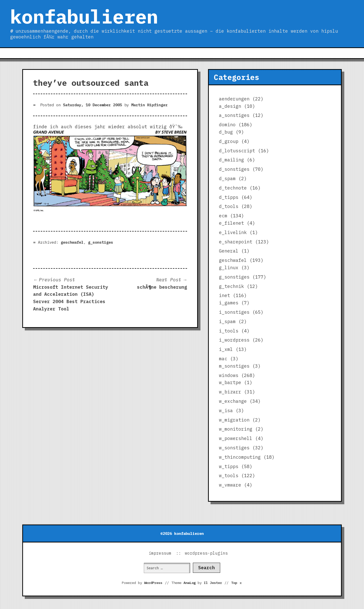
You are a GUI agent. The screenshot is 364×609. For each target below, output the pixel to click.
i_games (229, 303)
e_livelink (233, 232)
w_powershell (236, 438)
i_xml (226, 349)
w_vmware (230, 485)
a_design (230, 106)
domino (227, 125)
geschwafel (72, 242)
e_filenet (231, 223)
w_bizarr (230, 392)
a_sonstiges (234, 115)
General (229, 251)
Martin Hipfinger (149, 105)
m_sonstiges (234, 366)
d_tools (229, 206)
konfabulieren (84, 16)
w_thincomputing (240, 457)
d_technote (233, 188)
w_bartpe (230, 382)
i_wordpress (234, 340)
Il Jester (213, 583)
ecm (223, 216)
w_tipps (229, 466)
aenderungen (234, 99)
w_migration (234, 420)
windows (229, 375)
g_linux (229, 268)
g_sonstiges (100, 242)
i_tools (229, 331)
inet (224, 295)
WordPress (153, 583)
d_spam (227, 178)
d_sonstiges (234, 169)
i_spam (227, 321)
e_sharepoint (236, 242)
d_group (229, 141)
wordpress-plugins (206, 553)
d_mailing (231, 160)
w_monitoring (236, 429)
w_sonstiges (234, 448)
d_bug (226, 132)
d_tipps (229, 197)
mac (223, 359)
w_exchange (233, 401)
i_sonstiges (234, 312)
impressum (160, 553)
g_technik (231, 286)
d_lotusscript (237, 151)
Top (237, 583)
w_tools (229, 476)
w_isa (226, 411)
